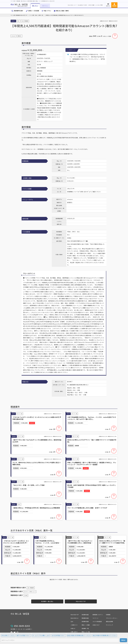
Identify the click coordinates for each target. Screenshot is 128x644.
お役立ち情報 (91, 5)
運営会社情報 (109, 621)
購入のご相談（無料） (63, 11)
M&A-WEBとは (74, 618)
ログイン (108, 6)
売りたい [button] (45, 6)
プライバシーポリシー (112, 618)
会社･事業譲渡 (31, 588)
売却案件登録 (85, 621)
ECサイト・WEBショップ (30, 592)
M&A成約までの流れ (82, 5)
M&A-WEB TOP (81, 601)
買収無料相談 (85, 618)
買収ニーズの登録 (34, 11)
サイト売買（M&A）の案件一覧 (36, 15)
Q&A (72, 621)
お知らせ (73, 628)
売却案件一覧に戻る (47, 601)
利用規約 (108, 615)
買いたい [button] (35, 6)
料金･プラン (47, 11)
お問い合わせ (74, 632)
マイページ (95, 618)
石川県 (26, 595)
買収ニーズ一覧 (86, 632)
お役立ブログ (96, 625)
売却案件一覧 (85, 628)
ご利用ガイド (74, 625)
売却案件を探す (19, 11)
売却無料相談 (85, 615)
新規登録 (114, 6)
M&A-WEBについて (72, 5)
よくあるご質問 (99, 5)
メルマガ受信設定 (97, 621)
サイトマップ (109, 625)
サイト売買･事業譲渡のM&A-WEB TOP (19, 15)
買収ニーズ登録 (86, 625)
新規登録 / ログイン (98, 615)
